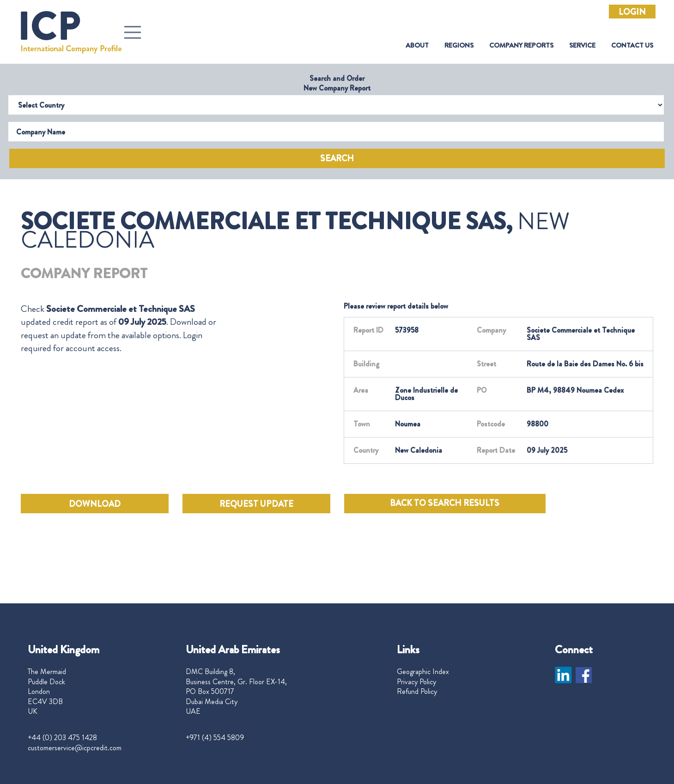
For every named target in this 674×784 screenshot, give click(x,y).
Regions (459, 46)
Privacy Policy (416, 682)
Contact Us (632, 46)
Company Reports (521, 46)
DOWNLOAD (95, 504)
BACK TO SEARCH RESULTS (445, 503)
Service (582, 46)
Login (632, 12)
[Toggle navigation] (133, 32)
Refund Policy (417, 692)
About (417, 46)
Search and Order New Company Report (337, 83)
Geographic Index (423, 672)
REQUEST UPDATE (256, 504)
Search (337, 158)
